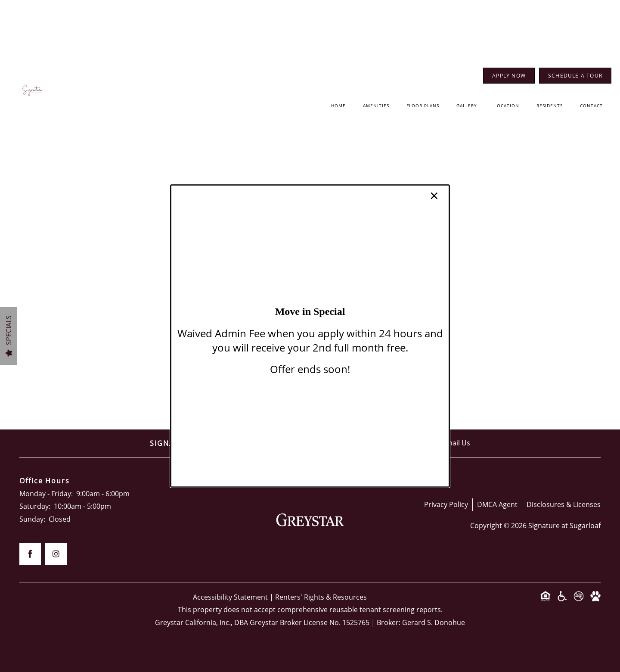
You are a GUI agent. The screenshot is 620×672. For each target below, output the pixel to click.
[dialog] (310, 336)
